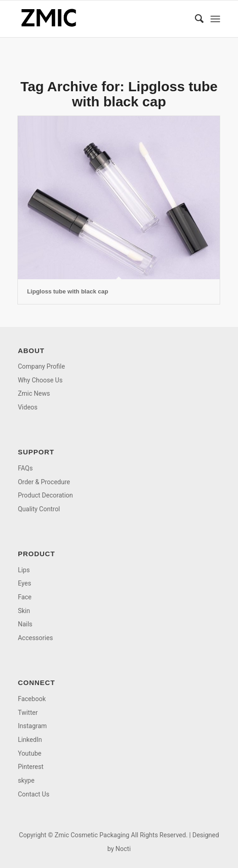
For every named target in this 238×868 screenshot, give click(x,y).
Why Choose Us (40, 380)
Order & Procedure (44, 482)
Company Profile (42, 366)
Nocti (123, 849)
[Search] (195, 19)
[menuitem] (195, 19)
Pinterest (31, 767)
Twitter (28, 713)
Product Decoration (45, 495)
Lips (24, 570)
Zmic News (34, 393)
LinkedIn (30, 740)
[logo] (99, 19)
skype (26, 780)
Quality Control (39, 509)
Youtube (30, 753)
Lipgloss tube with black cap (68, 291)
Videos (28, 407)
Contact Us (34, 794)
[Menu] (215, 19)
